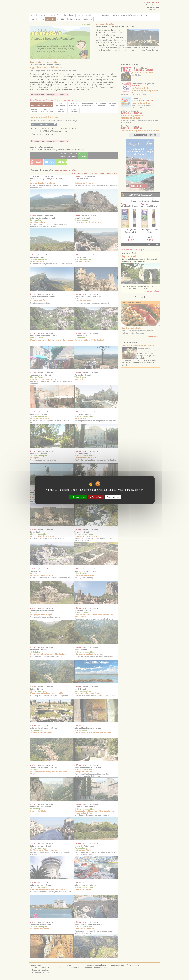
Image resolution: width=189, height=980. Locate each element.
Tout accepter (78, 497)
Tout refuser (96, 497)
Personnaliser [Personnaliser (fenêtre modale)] (113, 497)
